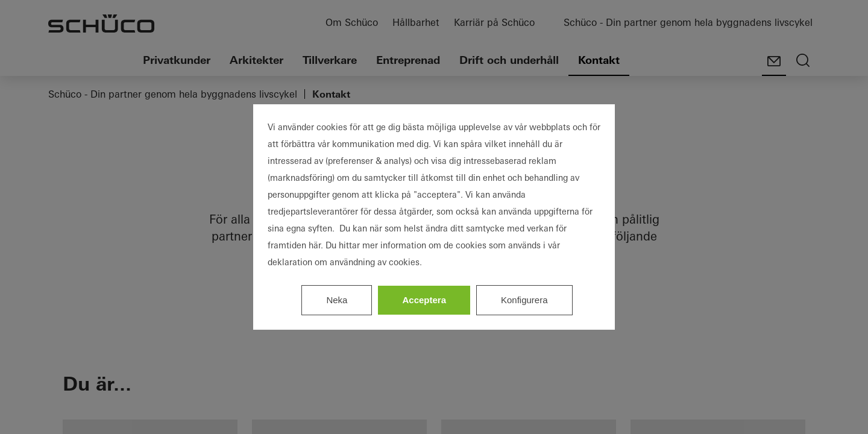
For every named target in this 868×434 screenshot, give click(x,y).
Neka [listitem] (337, 300)
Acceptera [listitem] (424, 300)
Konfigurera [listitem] (524, 300)
